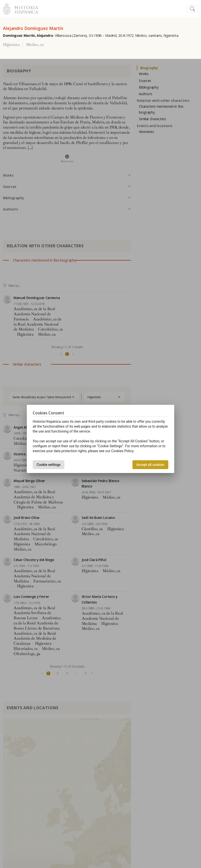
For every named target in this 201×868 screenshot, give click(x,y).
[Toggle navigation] (192, 9)
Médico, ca (35, 45)
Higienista (11, 45)
